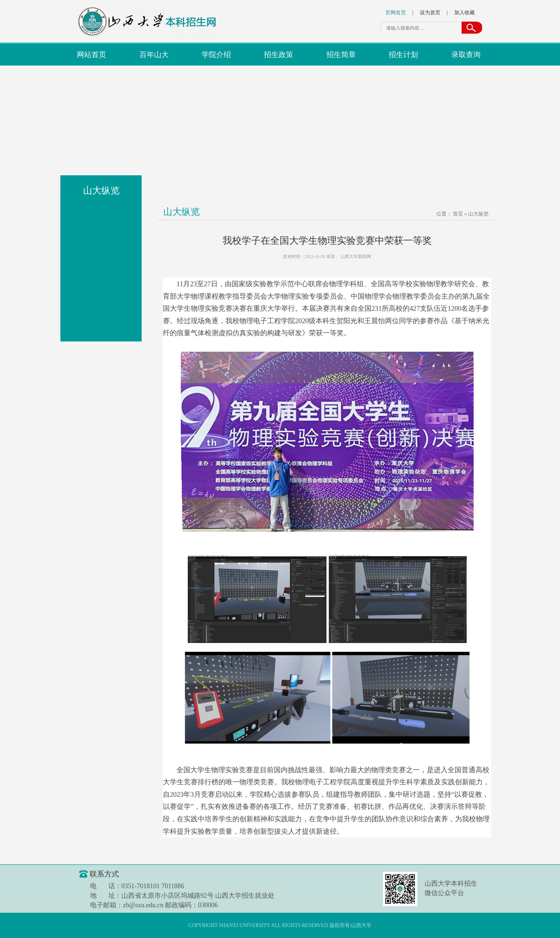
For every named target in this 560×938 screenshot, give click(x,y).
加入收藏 (464, 13)
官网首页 (396, 13)
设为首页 (430, 13)
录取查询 (466, 55)
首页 (458, 214)
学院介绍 (216, 55)
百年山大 (154, 55)
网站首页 (92, 55)
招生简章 (341, 55)
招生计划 (403, 55)
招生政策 (279, 55)
